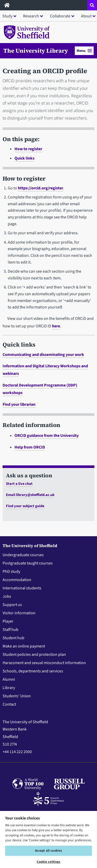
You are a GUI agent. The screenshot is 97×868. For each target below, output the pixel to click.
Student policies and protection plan (34, 655)
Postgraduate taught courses (28, 563)
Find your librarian (19, 404)
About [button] (86, 16)
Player (8, 621)
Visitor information (19, 613)
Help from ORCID (30, 447)
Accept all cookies (48, 851)
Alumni (9, 679)
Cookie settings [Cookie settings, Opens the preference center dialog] (49, 862)
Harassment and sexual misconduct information (44, 663)
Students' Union (17, 696)
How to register (28, 149)
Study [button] (7, 16)
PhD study (11, 571)
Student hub (13, 638)
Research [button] (31, 16)
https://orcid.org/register (40, 188)
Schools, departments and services (33, 671)
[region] (48, 839)
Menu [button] (84, 51)
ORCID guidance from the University (47, 436)
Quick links (24, 158)
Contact (9, 704)
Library (9, 688)
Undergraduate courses (23, 555)
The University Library (36, 51)
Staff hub (10, 630)
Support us (12, 605)
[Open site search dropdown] (92, 5)
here (56, 326)
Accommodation (17, 580)
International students (22, 588)
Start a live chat (19, 484)
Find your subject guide (25, 506)
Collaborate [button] (60, 16)
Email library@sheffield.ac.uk (30, 495)
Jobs (7, 596)
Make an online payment (24, 646)
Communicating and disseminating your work (43, 355)
